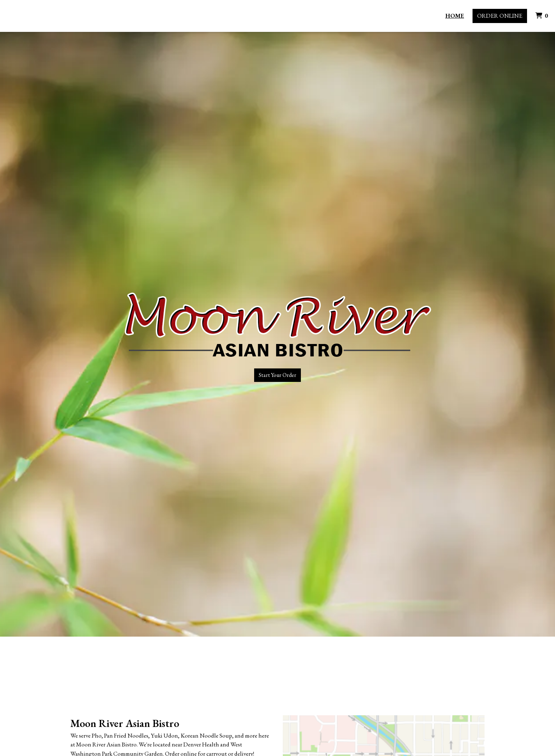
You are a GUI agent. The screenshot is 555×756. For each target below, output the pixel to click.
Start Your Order (277, 375)
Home (455, 16)
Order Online (500, 16)
